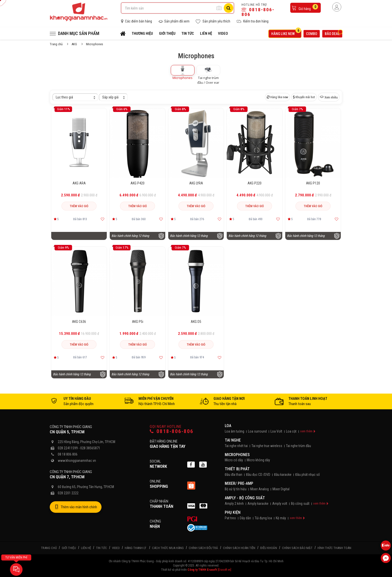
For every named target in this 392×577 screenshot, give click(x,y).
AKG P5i (138, 322)
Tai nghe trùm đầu (298, 446)
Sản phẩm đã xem (174, 21)
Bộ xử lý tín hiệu (236, 489)
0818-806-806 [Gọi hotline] (172, 431)
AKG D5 (196, 322)
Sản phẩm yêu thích (213, 21)
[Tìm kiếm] (228, 8)
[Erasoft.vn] (224, 570)
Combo (312, 34)
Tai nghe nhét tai (236, 446)
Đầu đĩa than (233, 475)
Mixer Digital (281, 489)
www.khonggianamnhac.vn (77, 461)
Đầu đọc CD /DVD (258, 475)
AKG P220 (254, 183)
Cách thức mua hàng (168, 548)
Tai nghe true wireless (267, 446)
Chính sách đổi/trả (203, 548)
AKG (74, 44)
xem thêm (306, 431)
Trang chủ (56, 44)
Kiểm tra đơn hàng (252, 21)
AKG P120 (313, 183)
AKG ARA (79, 183)
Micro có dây (234, 460)
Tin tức (188, 33)
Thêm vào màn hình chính (76, 507)
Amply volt (280, 504)
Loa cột (291, 431)
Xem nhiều (329, 97)
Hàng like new (286, 33)
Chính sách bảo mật (297, 548)
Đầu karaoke (283, 475)
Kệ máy (281, 518)
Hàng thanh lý (135, 548)
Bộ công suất (300, 504)
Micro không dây (258, 460)
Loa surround (257, 431)
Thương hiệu (142, 33)
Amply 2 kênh (234, 504)
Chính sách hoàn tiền (239, 548)
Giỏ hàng (305, 7)
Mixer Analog (259, 489)
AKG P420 (137, 183)
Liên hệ (206, 33)
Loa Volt (276, 431)
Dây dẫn (245, 518)
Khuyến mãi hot (304, 97)
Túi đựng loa (263, 518)
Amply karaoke (258, 504)
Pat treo (230, 518)
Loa (228, 426)
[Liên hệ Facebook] (386, 558)
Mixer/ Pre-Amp (239, 483)
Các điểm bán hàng (136, 21)
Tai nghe (233, 440)
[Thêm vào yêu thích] (102, 219)
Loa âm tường (234, 431)
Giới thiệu (167, 33)
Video (223, 33)
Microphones (237, 455)
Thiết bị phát (237, 469)
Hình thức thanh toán (334, 548)
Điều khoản (269, 548)
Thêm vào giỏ (79, 206)
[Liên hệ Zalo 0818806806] (386, 546)
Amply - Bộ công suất (245, 498)
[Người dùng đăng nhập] (337, 7)
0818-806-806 (258, 12)
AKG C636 (79, 322)
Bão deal (333, 33)
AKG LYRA (196, 183)
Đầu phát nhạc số (307, 475)
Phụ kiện (233, 512)
